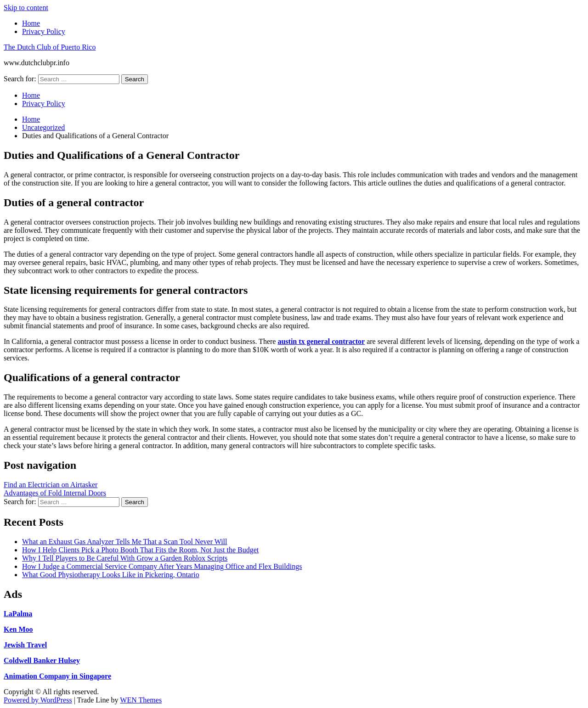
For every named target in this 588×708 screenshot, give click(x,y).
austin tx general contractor (321, 341)
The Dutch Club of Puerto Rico (50, 47)
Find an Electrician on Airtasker (51, 485)
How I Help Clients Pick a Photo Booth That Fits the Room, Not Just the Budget (140, 550)
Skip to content (26, 8)
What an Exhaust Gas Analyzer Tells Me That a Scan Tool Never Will (124, 542)
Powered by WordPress (38, 700)
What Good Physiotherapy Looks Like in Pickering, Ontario (111, 575)
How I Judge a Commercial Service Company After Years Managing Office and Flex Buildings (162, 566)
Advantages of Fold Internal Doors (55, 493)
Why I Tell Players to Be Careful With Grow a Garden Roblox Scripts (125, 558)
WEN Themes (141, 700)
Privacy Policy (44, 31)
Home (31, 23)
